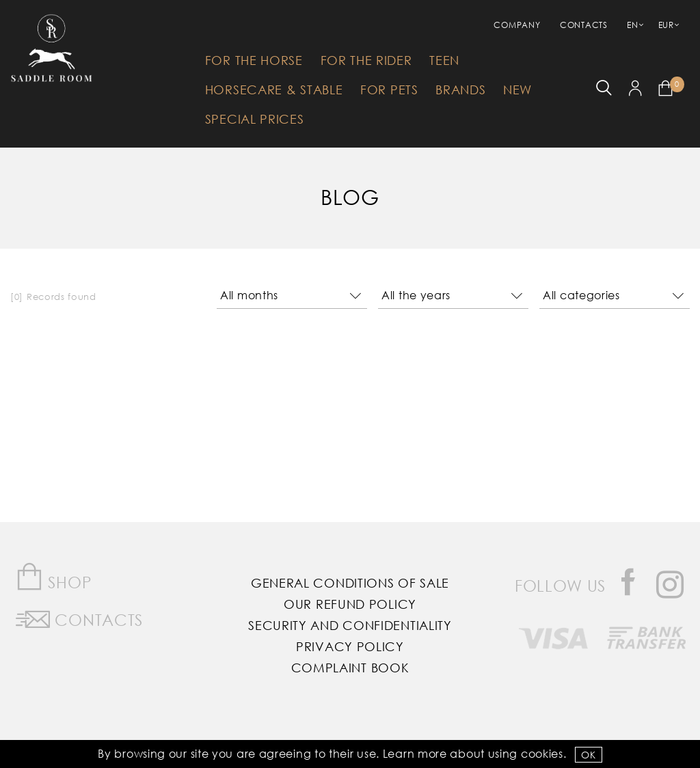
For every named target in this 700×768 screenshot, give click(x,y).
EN (632, 25)
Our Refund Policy (350, 604)
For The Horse (254, 60)
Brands (460, 90)
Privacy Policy (350, 646)
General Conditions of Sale (350, 583)
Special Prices (255, 119)
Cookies (542, 753)
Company (517, 25)
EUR (666, 25)
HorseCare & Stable (274, 90)
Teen (444, 60)
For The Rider (366, 60)
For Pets (389, 90)
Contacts (584, 25)
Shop (54, 577)
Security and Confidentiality (350, 625)
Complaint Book (350, 668)
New (517, 90)
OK (588, 755)
